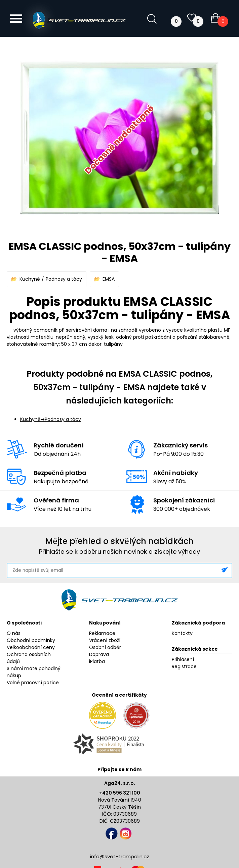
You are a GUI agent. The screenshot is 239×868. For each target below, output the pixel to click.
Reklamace (102, 633)
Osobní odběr (105, 647)
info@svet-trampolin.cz (120, 856)
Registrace (184, 666)
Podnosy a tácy (64, 279)
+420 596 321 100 (120, 793)
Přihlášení (183, 659)
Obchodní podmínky (31, 640)
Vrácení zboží (105, 640)
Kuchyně (30, 279)
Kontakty (182, 633)
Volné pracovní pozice (33, 683)
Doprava (99, 654)
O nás (14, 633)
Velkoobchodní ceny (31, 647)
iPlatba (97, 661)
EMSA (109, 279)
